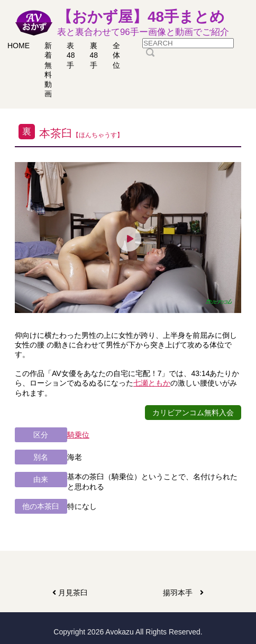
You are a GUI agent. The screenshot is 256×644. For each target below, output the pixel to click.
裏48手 (94, 55)
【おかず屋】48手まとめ (143, 23)
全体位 (116, 55)
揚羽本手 (183, 593)
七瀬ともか (152, 383)
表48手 (71, 55)
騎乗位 (78, 435)
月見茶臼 (70, 593)
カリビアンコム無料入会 (193, 413)
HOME (19, 46)
